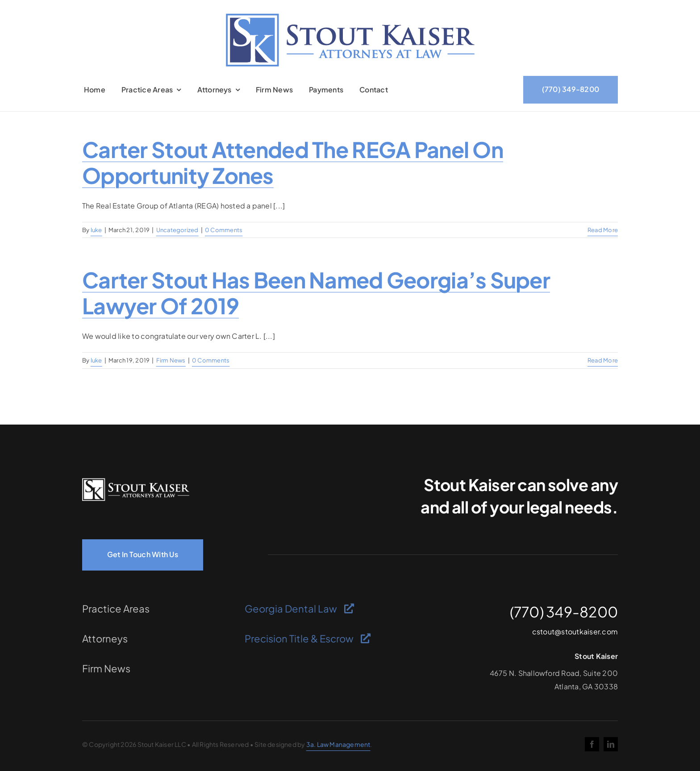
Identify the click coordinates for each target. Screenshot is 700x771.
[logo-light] (136, 481)
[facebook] (592, 744)
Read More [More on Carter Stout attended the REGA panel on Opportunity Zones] (603, 230)
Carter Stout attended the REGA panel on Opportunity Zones (293, 162)
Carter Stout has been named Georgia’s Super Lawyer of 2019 (316, 293)
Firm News (171, 360)
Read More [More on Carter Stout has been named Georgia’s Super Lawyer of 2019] (603, 360)
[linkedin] (611, 744)
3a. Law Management (338, 744)
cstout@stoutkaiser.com (575, 631)
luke (96, 230)
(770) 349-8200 (564, 612)
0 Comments (224, 230)
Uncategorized (177, 230)
